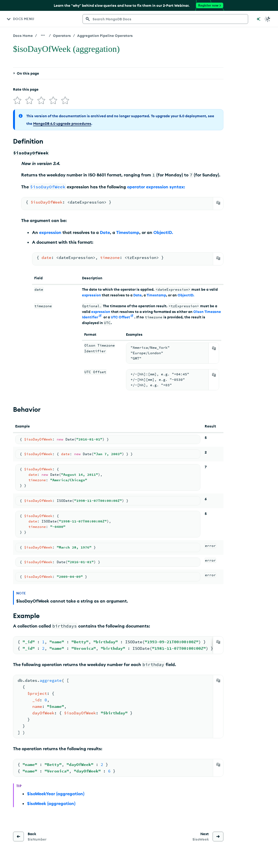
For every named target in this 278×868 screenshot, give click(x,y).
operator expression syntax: (156, 187)
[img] (17, 100)
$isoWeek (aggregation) (51, 803)
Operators (62, 36)
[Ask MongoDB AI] (258, 19)
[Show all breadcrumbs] (43, 35)
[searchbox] (165, 19)
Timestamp (128, 232)
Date (105, 232)
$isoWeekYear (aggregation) (56, 794)
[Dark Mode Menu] (268, 19)
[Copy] (218, 203)
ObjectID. (163, 232)
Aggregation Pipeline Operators (105, 36)
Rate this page (26, 89)
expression (50, 232)
